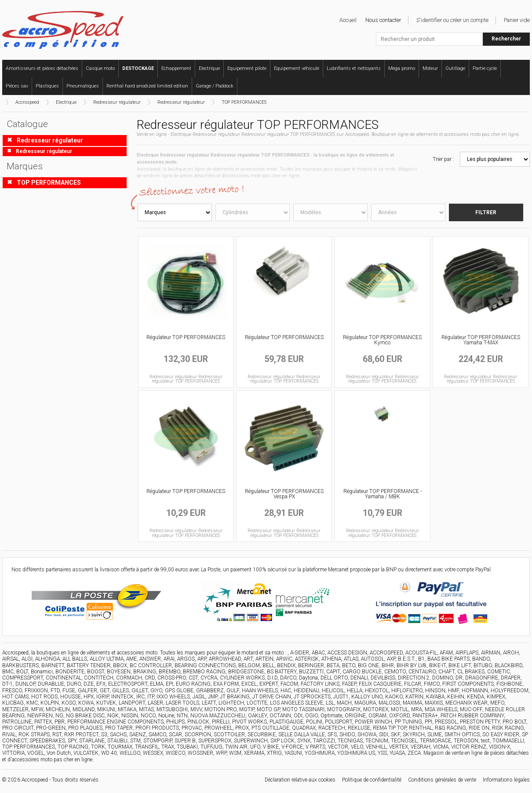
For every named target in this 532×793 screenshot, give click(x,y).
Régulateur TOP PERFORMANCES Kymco (382, 340)
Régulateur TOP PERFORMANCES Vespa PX (284, 494)
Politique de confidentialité (372, 780)
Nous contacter (383, 20)
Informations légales (506, 780)
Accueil (348, 20)
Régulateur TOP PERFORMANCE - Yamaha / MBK (383, 494)
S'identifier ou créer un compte (452, 20)
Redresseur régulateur (117, 102)
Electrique (66, 102)
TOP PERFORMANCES (244, 102)
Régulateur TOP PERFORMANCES (186, 337)
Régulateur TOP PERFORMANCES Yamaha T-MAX (481, 340)
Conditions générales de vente (442, 780)
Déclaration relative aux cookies (300, 780)
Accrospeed (27, 102)
